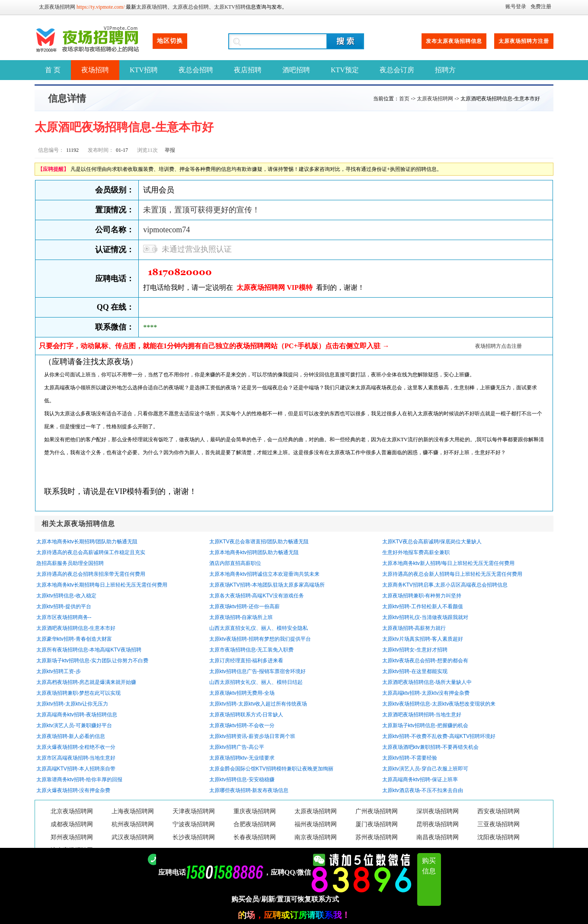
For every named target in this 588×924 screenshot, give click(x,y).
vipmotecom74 (166, 230)
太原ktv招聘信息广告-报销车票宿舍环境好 (257, 671)
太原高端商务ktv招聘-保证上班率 (420, 780)
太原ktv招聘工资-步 (59, 671)
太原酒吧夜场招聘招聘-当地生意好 (422, 715)
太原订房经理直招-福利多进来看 (246, 661)
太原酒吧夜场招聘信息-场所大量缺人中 (427, 682)
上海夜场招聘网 (133, 811)
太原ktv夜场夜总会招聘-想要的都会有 (425, 661)
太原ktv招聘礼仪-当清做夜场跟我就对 (425, 617)
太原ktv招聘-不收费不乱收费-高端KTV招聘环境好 (439, 736)
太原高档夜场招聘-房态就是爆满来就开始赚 (86, 682)
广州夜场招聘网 (377, 811)
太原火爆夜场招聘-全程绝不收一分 (76, 747)
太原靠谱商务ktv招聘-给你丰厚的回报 (79, 780)
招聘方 (445, 70)
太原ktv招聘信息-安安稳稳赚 (242, 780)
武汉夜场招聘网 (133, 837)
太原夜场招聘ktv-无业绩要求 (242, 758)
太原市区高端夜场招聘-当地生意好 (76, 758)
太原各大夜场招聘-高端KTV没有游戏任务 (257, 596)
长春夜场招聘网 (255, 837)
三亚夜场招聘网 (499, 824)
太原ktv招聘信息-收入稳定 (66, 596)
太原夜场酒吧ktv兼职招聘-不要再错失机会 (430, 747)
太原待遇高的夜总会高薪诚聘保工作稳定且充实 (91, 552)
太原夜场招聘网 (57, 7)
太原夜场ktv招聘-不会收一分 (242, 725)
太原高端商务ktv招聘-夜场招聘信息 (77, 715)
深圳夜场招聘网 (438, 811)
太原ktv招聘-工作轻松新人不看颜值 (423, 606)
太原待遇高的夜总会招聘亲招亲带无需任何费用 (91, 574)
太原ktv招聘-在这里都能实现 (415, 671)
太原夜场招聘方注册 (524, 41)
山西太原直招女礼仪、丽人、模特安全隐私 (259, 628)
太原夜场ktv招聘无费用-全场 (242, 693)
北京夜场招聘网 (72, 811)
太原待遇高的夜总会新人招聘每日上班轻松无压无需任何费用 (452, 574)
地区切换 (170, 41)
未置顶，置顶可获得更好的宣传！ (201, 210)
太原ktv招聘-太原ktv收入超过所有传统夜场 (258, 704)
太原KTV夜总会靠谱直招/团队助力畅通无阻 (259, 542)
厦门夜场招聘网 (377, 824)
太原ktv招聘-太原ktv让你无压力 (72, 704)
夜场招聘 (95, 70)
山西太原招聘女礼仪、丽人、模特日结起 (256, 682)
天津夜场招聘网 (194, 811)
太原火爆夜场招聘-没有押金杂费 (73, 790)
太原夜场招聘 (152, 7)
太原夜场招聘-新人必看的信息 (71, 736)
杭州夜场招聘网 (133, 824)
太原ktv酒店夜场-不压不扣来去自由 (423, 790)
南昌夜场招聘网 (438, 837)
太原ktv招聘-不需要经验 (410, 758)
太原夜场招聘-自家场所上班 (241, 617)
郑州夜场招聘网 (72, 837)
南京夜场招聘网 (316, 837)
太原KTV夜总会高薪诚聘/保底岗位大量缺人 (432, 542)
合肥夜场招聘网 (255, 824)
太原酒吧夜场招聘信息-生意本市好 (76, 628)
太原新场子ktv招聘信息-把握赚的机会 (425, 725)
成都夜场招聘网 (72, 824)
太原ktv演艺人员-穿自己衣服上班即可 (425, 769)
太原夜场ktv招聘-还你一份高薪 (244, 606)
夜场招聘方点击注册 (499, 346)
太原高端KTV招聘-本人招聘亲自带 (76, 769)
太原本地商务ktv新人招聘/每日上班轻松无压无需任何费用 (449, 563)
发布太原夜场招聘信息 (454, 41)
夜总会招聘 (196, 70)
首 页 (53, 70)
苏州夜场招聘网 (377, 837)
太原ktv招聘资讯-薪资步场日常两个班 (252, 736)
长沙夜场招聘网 (194, 837)
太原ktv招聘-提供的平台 (64, 606)
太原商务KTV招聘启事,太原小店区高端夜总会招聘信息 (445, 585)
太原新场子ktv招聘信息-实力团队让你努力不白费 (92, 661)
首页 (404, 99)
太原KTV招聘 (230, 7)
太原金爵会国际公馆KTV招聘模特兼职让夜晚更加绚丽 (271, 769)
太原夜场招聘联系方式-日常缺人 (246, 715)
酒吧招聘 (296, 70)
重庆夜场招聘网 (255, 811)
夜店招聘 (248, 70)
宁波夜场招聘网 (194, 824)
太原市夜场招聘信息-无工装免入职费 (252, 650)
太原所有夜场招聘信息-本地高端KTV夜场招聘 (89, 650)
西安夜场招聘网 (499, 811)
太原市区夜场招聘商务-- (64, 617)
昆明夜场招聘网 (438, 824)
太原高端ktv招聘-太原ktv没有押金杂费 (426, 693)
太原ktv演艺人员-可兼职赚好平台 (74, 725)
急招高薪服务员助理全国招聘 (70, 563)
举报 (170, 150)
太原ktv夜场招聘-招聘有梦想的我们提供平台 (260, 639)
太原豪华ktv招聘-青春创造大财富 (74, 639)
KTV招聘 (144, 70)
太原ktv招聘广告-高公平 (237, 747)
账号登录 (516, 6)
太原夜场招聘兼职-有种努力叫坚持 (422, 596)
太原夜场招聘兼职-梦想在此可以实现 (79, 693)
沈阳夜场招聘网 (499, 837)
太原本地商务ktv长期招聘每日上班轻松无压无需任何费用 (102, 585)
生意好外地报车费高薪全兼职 (416, 552)
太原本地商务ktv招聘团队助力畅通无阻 (254, 552)
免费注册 (541, 6)
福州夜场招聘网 (316, 824)
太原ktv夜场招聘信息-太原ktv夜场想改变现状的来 (439, 704)
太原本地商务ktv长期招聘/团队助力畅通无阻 (87, 542)
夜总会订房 (397, 70)
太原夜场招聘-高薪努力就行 (414, 628)
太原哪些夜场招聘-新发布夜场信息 (249, 790)
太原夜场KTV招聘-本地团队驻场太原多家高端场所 (267, 585)
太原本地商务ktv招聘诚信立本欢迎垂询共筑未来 (264, 574)
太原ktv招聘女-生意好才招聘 (415, 650)
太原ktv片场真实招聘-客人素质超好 (423, 639)
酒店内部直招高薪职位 (235, 563)
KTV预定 (345, 70)
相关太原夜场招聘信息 (78, 524)
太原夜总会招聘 (191, 7)
